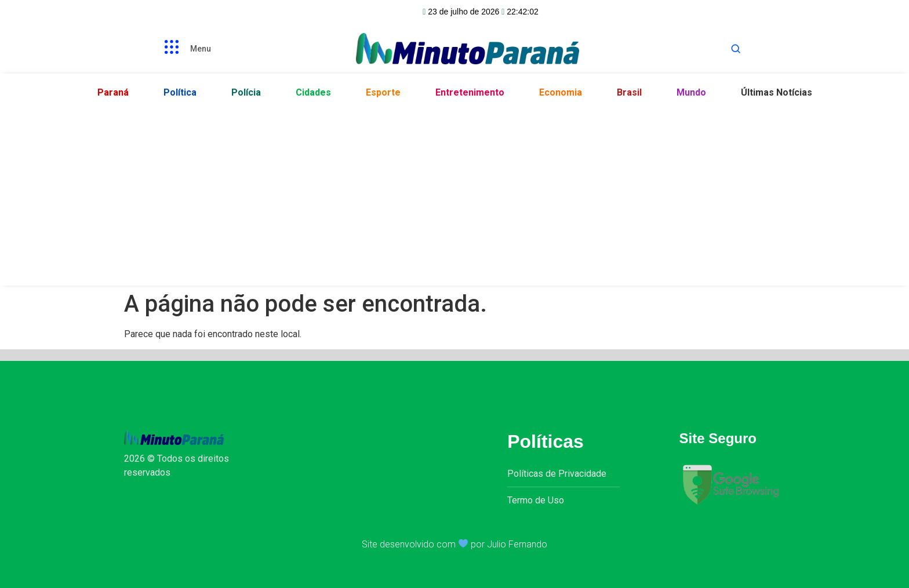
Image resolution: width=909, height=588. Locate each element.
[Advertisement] (454, 193)
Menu (201, 49)
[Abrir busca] (736, 49)
